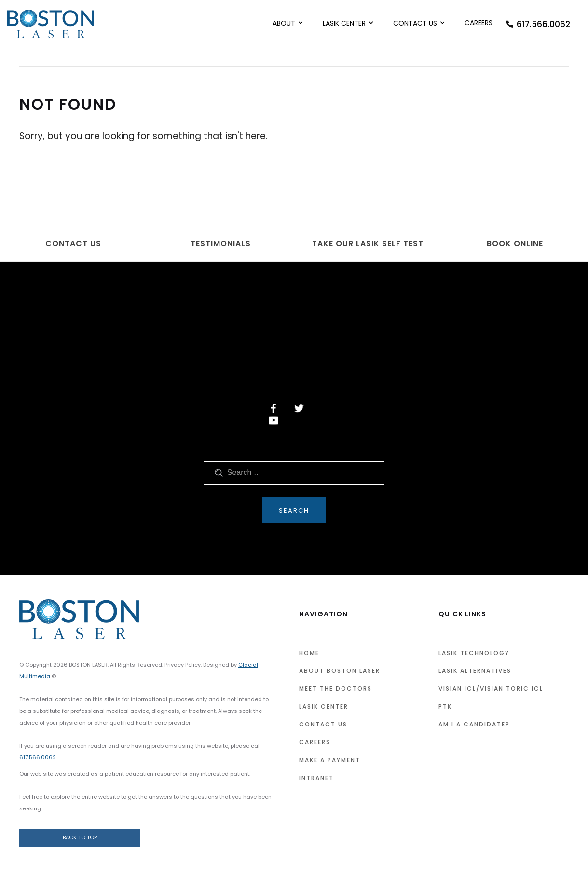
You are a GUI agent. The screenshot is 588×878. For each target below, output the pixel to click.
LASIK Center (344, 23)
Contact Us (415, 23)
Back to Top (80, 837)
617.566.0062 (543, 24)
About (284, 23)
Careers (479, 23)
